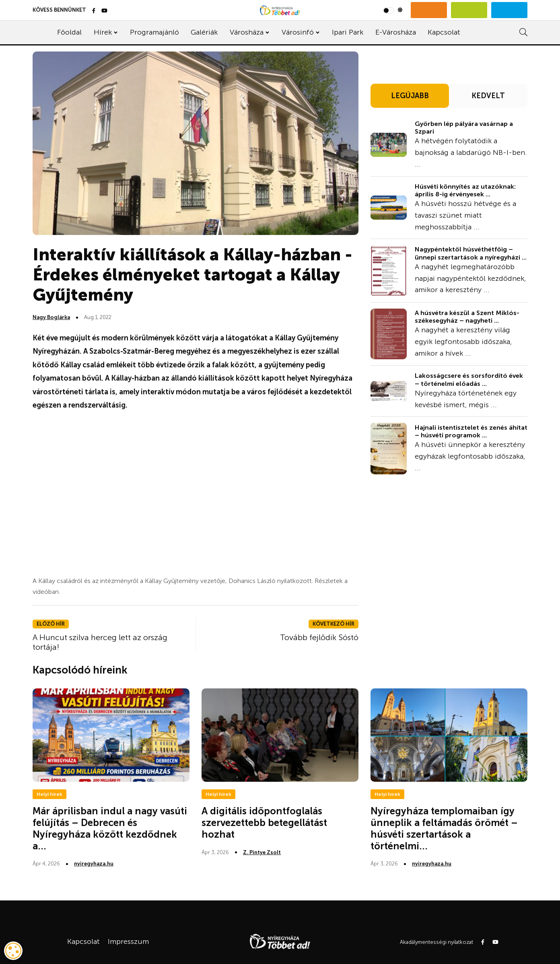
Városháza (247, 32)
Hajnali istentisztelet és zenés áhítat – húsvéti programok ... (471, 431)
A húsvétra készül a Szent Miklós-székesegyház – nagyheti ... (467, 317)
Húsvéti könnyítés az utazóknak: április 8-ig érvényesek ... (465, 190)
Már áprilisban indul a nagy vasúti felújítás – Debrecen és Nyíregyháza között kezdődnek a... (110, 828)
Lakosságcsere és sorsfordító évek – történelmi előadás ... (469, 379)
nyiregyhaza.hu (94, 864)
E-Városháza (396, 32)
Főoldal (69, 32)
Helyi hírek (49, 794)
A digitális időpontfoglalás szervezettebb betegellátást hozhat (264, 823)
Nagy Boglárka (51, 317)
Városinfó (298, 32)
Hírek (103, 32)
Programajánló (154, 32)
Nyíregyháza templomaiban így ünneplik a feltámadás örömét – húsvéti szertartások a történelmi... (444, 828)
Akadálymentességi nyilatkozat (436, 942)
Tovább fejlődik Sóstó (319, 637)
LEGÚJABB (410, 96)
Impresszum (128, 941)
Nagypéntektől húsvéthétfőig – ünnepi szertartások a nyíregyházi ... (471, 253)
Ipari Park (348, 32)
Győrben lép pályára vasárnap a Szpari (464, 128)
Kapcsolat (444, 32)
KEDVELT (488, 96)
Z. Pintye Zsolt (262, 852)
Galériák (204, 32)
